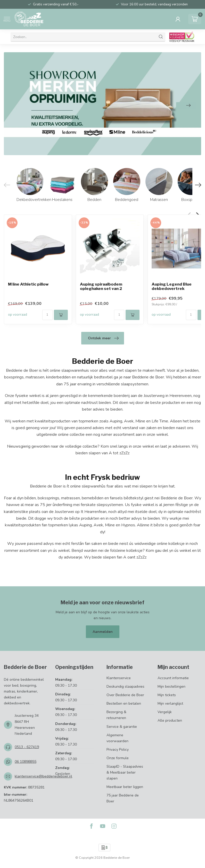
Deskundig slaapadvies (125, 687)
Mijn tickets (167, 695)
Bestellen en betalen (124, 703)
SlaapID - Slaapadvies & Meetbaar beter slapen (125, 772)
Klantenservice (119, 678)
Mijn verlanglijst (170, 703)
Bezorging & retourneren (116, 715)
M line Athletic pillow (28, 284)
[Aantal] (47, 315)
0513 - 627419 (27, 747)
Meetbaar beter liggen (125, 787)
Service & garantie (122, 727)
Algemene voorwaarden (117, 738)
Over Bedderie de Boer (125, 695)
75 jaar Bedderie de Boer (123, 798)
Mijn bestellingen (171, 687)
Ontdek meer (103, 338)
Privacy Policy (118, 750)
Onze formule (118, 758)
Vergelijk (165, 712)
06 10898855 (26, 762)
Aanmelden (103, 632)
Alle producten (170, 720)
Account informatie (173, 678)
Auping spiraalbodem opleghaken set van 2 (101, 287)
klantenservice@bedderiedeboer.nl (43, 776)
